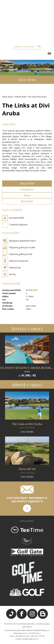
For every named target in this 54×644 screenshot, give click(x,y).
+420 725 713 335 (37, 636)
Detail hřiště (27, 183)
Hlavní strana (7, 97)
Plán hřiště (27, 201)
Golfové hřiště (20, 97)
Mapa (27, 195)
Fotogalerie (27, 189)
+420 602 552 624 (22, 636)
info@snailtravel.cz (30, 639)
